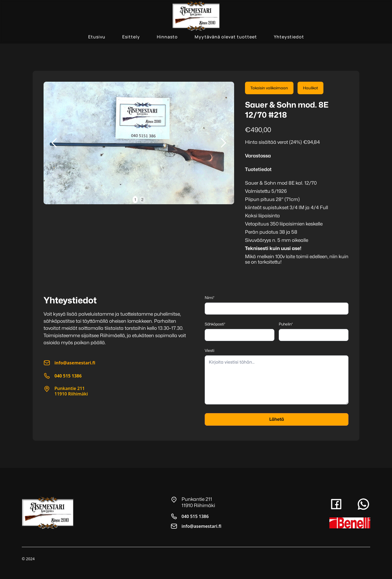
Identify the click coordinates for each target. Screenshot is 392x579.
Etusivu (97, 37)
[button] (54, 143)
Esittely (131, 37)
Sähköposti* (215, 324)
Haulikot (310, 88)
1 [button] (135, 199)
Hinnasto (167, 37)
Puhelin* (286, 324)
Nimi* (210, 298)
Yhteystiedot (289, 37)
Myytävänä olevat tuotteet (226, 37)
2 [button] (142, 199)
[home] (196, 16)
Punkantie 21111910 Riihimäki (71, 391)
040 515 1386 (195, 516)
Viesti (209, 350)
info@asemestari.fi (201, 526)
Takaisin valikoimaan (269, 88)
